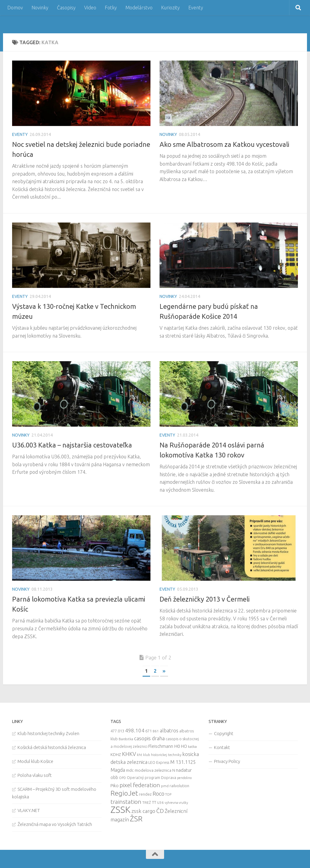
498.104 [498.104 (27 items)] (135, 730)
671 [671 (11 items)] (148, 731)
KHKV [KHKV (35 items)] (129, 754)
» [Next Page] (164, 671)
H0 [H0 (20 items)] (177, 746)
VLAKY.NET (29, 810)
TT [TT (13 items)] (154, 802)
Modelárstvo (139, 8)
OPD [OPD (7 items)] (122, 778)
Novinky (40, 8)
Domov (15, 8)
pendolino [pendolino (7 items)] (184, 778)
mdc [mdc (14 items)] (130, 770)
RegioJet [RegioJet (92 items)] (124, 793)
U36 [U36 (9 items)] (160, 802)
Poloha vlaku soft (35, 775)
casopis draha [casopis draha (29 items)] (149, 738)
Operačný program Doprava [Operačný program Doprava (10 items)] (152, 778)
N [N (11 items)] (174, 770)
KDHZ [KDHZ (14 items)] (116, 754)
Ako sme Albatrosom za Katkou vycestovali (224, 144)
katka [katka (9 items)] (192, 746)
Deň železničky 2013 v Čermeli (205, 599)
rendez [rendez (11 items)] (145, 794)
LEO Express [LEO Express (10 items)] (159, 762)
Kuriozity (170, 8)
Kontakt (222, 747)
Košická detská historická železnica (52, 747)
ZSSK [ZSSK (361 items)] (120, 810)
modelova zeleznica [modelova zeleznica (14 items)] (153, 770)
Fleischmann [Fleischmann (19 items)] (161, 746)
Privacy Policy (227, 761)
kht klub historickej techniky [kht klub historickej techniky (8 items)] (159, 755)
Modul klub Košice (35, 761)
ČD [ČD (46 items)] (160, 811)
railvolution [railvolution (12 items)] (179, 786)
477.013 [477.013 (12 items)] (117, 731)
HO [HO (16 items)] (184, 746)
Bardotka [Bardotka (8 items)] (126, 739)
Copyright (224, 733)
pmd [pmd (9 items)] (165, 786)
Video (90, 8)
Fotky (111, 8)
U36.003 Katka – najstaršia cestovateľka (72, 445)
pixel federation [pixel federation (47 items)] (140, 785)
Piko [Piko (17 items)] (115, 785)
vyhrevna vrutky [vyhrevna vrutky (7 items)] (176, 803)
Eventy (196, 8)
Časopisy (66, 8)
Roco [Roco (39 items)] (158, 794)
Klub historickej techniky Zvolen (48, 733)
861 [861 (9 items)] (156, 731)
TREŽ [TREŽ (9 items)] (147, 802)
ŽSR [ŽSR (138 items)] (136, 819)
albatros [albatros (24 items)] (169, 731)
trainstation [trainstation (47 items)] (126, 802)
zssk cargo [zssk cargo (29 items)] (143, 811)
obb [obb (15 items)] (114, 777)
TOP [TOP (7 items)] (168, 794)
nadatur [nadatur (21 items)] (184, 770)
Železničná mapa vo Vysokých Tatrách (55, 824)
